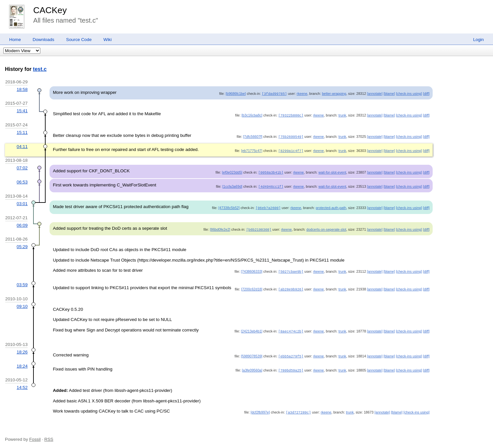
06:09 (22, 223)
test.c (40, 69)
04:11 (22, 146)
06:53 (22, 180)
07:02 (22, 167)
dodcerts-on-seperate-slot (326, 227)
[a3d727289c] (298, 409)
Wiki (107, 40)
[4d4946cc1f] (271, 185)
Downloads (44, 40)
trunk (342, 115)
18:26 (22, 349)
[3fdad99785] (274, 94)
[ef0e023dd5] (232, 171)
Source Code (79, 40)
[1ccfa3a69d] (232, 185)
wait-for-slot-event (332, 171)
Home (15, 40)
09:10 (22, 303)
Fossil (35, 436)
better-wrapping (334, 94)
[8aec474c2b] (291, 328)
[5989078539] (252, 353)
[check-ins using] (409, 94)
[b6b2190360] (259, 227)
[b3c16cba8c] (252, 115)
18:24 (22, 363)
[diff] (426, 94)
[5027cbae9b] (291, 269)
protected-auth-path (331, 206)
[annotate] (375, 94)
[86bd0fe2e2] (220, 227)
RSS (49, 436)
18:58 (22, 89)
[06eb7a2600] (268, 206)
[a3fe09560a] (252, 367)
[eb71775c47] (252, 150)
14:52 (22, 384)
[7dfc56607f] (253, 136)
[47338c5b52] (229, 206)
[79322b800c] (291, 115)
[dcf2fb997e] (260, 409)
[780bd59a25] (291, 367)
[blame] (389, 94)
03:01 (22, 202)
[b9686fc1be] (236, 94)
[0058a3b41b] (271, 171)
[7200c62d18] (252, 287)
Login (478, 40)
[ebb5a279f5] (291, 353)
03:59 (22, 282)
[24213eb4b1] (252, 328)
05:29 (22, 244)
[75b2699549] (291, 136)
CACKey (50, 10)
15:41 (22, 110)
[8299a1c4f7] (291, 150)
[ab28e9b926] (291, 287)
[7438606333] (252, 269)
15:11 (22, 132)
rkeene (302, 94)
